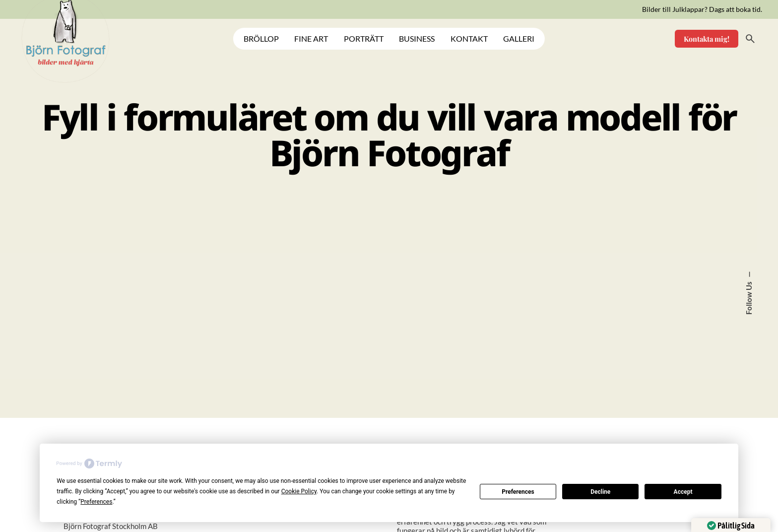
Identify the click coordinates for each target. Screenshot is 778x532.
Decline (600, 492)
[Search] (750, 39)
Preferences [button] (96, 502)
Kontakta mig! (707, 39)
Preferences (518, 492)
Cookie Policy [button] (299, 491)
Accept (683, 492)
